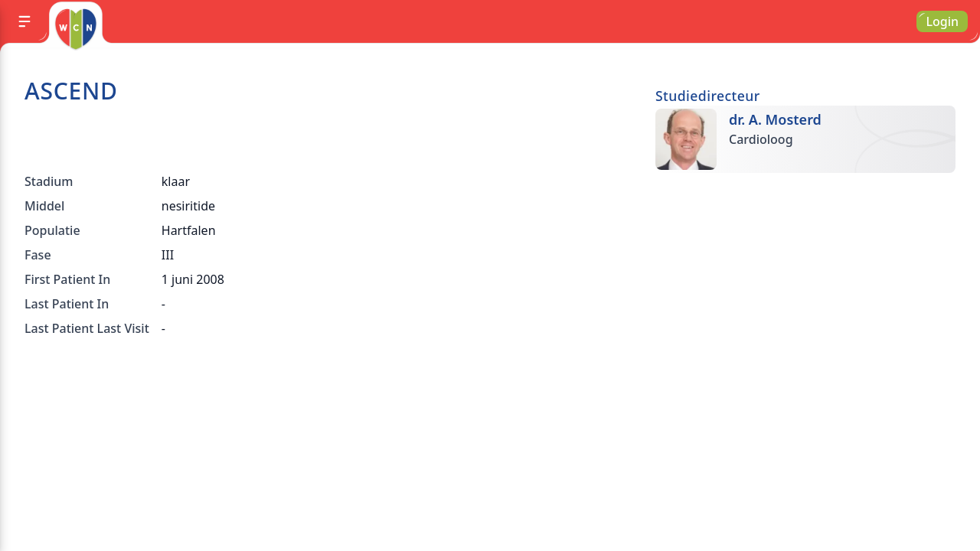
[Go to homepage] (75, 29)
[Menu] (24, 21)
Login (942, 21)
